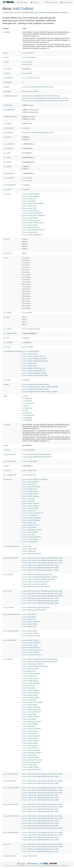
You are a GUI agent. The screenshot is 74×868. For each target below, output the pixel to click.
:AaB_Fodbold (30, 461)
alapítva (7, 123)
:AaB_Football (29, 549)
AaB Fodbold (23, 9)
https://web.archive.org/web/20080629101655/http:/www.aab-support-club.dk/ (46, 101)
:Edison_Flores (30, 470)
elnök (7, 157)
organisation (17, 12)
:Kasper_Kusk (29, 208)
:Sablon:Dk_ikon (30, 354)
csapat (8, 607)
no (6, 258)
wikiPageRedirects (11, 546)
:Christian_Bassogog (31, 487)
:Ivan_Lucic (29, 499)
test (6, 338)
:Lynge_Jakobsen (30, 91)
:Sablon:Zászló (30, 366)
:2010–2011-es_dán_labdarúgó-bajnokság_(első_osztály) (42, 593)
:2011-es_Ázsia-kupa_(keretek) (35, 584)
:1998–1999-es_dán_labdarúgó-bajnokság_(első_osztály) (42, 563)
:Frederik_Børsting (31, 647)
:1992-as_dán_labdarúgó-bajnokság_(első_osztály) (41, 821)
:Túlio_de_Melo (30, 542)
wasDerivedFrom (9, 454)
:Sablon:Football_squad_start (34, 371)
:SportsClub (27, 413)
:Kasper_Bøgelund (31, 196)
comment (7, 425)
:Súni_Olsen (29, 535)
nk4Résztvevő (11, 832)
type (5, 396)
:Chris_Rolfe (29, 201)
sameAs (6, 450)
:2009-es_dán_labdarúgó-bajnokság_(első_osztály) (41, 598)
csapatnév (8, 148)
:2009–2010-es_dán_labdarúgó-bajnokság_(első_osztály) (42, 591)
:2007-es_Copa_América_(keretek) (36, 582)
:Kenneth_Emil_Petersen (33, 213)
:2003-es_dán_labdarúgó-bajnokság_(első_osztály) (41, 809)
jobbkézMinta (9, 173)
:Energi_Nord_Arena (31, 78)
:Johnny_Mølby (30, 738)
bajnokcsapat (10, 558)
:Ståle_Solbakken (30, 532)
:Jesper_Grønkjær (31, 503)
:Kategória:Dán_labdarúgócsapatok (36, 384)
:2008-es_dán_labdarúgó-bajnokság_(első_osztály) (41, 783)
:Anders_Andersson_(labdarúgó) (35, 479)
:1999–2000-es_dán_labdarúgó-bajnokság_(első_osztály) (42, 828)
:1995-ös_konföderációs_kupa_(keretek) (37, 574)
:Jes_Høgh (29, 501)
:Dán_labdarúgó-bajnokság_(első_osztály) (38, 87)
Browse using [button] (22, 2)
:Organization (28, 403)
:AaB (27, 546)
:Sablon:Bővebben (31, 351)
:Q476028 (27, 420)
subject (6, 384)
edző (7, 153)
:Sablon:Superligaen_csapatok (34, 373)
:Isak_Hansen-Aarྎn (31, 762)
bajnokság (8, 133)
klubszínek (8, 178)
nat (6, 239)
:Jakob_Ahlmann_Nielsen (33, 203)
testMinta (8, 342)
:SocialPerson (27, 408)
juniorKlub (9, 640)
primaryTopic (9, 856)
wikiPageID (8, 105)
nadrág (7, 189)
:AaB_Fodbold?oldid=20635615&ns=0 (37, 454)
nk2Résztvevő (11, 804)
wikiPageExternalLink (11, 96)
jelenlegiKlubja (11, 631)
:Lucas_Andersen (30, 218)
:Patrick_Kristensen (31, 227)
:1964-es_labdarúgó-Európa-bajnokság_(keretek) (40, 659)
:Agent (25, 406)
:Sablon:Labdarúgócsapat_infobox (36, 361)
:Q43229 (27, 418)
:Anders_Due (29, 199)
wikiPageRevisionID (10, 117)
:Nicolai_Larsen (30, 225)
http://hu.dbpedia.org (41, 12)
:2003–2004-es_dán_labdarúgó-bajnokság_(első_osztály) (42, 804)
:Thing (25, 396)
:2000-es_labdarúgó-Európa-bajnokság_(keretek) (40, 662)
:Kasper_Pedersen (31, 652)
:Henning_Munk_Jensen (33, 650)
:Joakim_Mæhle (30, 645)
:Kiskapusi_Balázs (31, 508)
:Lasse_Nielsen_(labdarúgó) (34, 215)
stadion (7, 329)
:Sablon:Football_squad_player (35, 359)
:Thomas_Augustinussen (33, 235)
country (6, 73)
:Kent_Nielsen (29, 57)
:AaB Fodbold (29, 450)
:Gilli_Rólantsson (30, 748)
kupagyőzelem (9, 185)
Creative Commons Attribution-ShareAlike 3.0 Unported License (53, 866)
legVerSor (9, 781)
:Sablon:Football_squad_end (34, 356)
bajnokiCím (8, 128)
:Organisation (27, 398)
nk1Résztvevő (11, 788)
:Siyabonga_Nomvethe (32, 530)
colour (6, 62)
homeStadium (8, 78)
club (7, 470)
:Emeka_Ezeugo (30, 491)
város (7, 347)
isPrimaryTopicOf (9, 461)
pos (6, 317)
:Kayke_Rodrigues (31, 211)
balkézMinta (9, 144)
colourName (8, 69)
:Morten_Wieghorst (31, 622)
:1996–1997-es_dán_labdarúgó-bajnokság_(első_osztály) (42, 832)
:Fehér (27, 62)
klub (8, 659)
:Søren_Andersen (31, 741)
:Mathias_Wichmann (31, 220)
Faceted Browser (52, 2)
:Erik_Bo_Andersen (31, 736)
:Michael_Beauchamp (32, 518)
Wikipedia (23, 866)
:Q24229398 (28, 415)
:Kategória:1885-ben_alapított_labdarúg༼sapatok (40, 392)
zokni (7, 380)
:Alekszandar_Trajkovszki (33, 664)
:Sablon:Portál (29, 363)
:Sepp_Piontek (30, 624)
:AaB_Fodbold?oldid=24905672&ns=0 (37, 457)
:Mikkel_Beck (29, 523)
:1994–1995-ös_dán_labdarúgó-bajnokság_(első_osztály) (42, 558)
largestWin (7, 82)
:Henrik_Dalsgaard (31, 194)
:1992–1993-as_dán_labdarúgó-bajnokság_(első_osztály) (42, 818)
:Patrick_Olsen (30, 755)
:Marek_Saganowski (31, 707)
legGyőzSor (10, 774)
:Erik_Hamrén (29, 614)
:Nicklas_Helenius (31, 525)
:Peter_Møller (29, 527)
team (7, 479)
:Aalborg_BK (29, 551)
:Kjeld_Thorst (29, 475)
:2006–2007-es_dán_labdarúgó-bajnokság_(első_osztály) (42, 816)
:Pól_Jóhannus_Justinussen (34, 230)
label (6, 445)
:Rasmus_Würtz (30, 232)
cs (7, 591)
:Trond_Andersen (30, 539)
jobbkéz (7, 166)
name (7, 194)
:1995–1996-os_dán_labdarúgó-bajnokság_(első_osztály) (42, 835)
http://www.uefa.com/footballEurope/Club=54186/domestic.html (41, 96)
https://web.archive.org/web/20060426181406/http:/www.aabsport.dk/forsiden (46, 98)
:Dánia (27, 73)
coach (6, 57)
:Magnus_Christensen (32, 655)
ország (7, 313)
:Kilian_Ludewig (30, 695)
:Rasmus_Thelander (31, 636)
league (6, 87)
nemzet (7, 253)
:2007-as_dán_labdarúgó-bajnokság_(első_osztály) (41, 570)
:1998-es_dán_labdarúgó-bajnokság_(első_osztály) (41, 568)
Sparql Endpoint (66, 2)
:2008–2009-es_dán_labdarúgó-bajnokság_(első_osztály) (42, 781)
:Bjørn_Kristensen (31, 482)
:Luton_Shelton (30, 515)
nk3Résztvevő (11, 816)
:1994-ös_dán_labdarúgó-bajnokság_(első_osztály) (41, 565)
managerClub (10, 475)
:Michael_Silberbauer (32, 520)
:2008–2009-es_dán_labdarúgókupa (36, 607)
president (7, 91)
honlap (7, 162)
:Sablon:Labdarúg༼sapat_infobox (35, 375)
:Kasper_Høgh (30, 765)
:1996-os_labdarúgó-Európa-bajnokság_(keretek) (40, 577)
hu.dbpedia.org (64, 12)
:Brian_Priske (29, 484)
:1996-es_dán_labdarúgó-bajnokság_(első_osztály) (41, 840)
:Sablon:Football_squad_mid (34, 368)
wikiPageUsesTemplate (12, 351)
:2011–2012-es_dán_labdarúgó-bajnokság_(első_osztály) (42, 596)
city (5, 53)
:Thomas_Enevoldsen (32, 537)
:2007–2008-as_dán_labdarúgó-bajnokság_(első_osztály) (42, 560)
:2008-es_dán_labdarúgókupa (34, 610)
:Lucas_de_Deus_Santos (33, 513)
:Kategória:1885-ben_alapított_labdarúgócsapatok (40, 387)
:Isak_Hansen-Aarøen (32, 753)
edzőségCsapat (11, 614)
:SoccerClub (27, 401)
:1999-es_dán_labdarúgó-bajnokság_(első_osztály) (41, 823)
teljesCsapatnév (10, 333)
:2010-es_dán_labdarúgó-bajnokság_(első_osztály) (41, 601)
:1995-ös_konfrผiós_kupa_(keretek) (36, 586)
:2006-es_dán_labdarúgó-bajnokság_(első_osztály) (41, 826)
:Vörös (27, 64)
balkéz (7, 137)
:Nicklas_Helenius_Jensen (33, 223)
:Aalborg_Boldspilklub (32, 553)
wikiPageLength (9, 110)
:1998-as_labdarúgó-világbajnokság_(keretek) (39, 579)
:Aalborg (28, 53)
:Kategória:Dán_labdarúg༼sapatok (36, 389)
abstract (7, 32)
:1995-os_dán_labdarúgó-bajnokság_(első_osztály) (41, 837)
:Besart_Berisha (30, 745)
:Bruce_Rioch (29, 626)
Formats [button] (35, 2)
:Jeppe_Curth (29, 206)
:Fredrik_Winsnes (30, 494)
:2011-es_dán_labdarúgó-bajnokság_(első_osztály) (41, 603)
